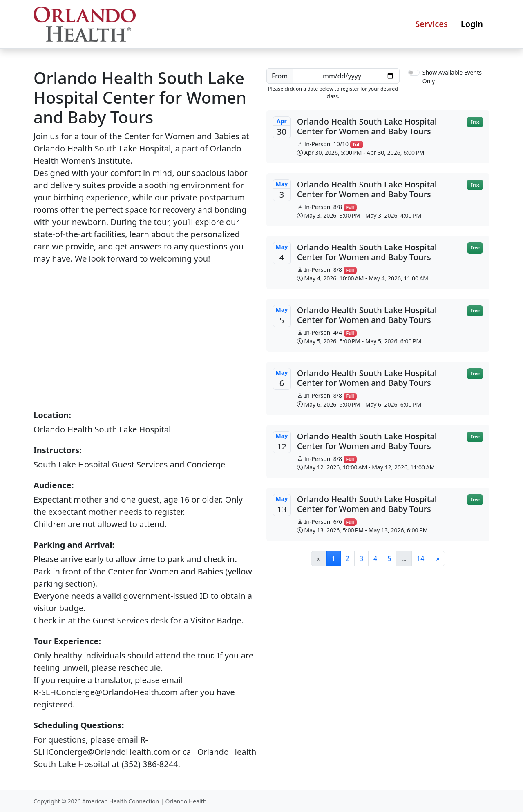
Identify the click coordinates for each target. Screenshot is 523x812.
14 (420, 558)
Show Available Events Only (452, 77)
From (280, 76)
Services (431, 24)
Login (472, 24)
